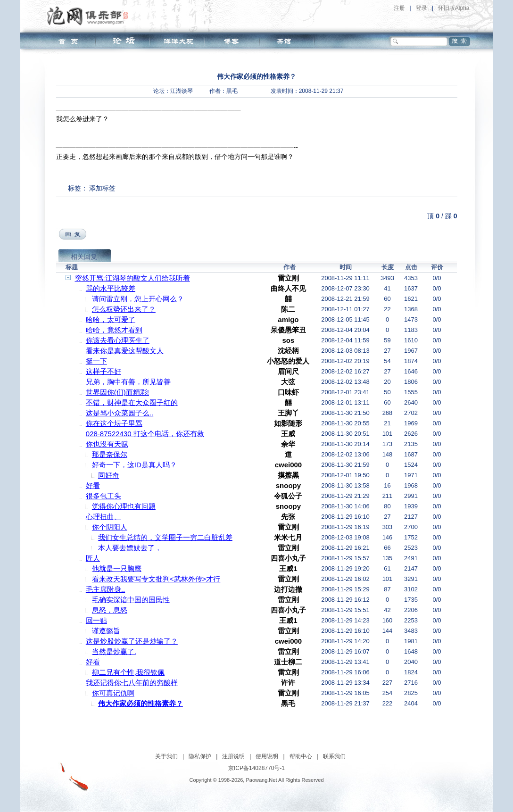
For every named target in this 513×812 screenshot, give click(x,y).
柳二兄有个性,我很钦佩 (128, 672)
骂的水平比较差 (111, 288)
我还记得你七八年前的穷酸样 (132, 683)
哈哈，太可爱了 (111, 319)
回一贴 (96, 620)
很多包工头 (103, 496)
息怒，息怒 (110, 610)
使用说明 (267, 756)
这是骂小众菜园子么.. (120, 413)
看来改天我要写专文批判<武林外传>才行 (156, 579)
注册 (399, 8)
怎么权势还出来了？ (124, 309)
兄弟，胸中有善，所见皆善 (128, 382)
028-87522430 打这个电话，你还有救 (145, 434)
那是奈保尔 (110, 454)
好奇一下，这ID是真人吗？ (134, 465)
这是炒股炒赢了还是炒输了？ (132, 641)
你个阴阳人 (110, 527)
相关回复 (84, 257)
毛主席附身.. (105, 589)
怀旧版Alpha (454, 8)
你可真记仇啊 (113, 693)
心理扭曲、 (103, 517)
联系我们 (334, 756)
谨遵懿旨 (106, 631)
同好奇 (109, 475)
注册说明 (233, 756)
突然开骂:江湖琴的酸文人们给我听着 (132, 278)
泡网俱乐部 (90, 16)
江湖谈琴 (182, 91)
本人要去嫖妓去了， (130, 548)
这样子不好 (103, 371)
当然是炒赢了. (114, 651)
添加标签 (102, 188)
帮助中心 (301, 756)
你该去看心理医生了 (118, 340)
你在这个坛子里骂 (114, 423)
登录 (422, 8)
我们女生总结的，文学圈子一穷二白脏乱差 (165, 537)
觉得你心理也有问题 (124, 506)
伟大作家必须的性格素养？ (141, 703)
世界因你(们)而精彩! (117, 392)
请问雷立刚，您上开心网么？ (138, 299)
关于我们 (166, 756)
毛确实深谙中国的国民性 (131, 600)
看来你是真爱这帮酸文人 (125, 351)
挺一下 (96, 361)
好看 (93, 485)
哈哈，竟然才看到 (114, 330)
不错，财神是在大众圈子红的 (132, 402)
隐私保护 (200, 756)
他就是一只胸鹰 (117, 568)
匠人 (93, 558)
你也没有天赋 (107, 444)
